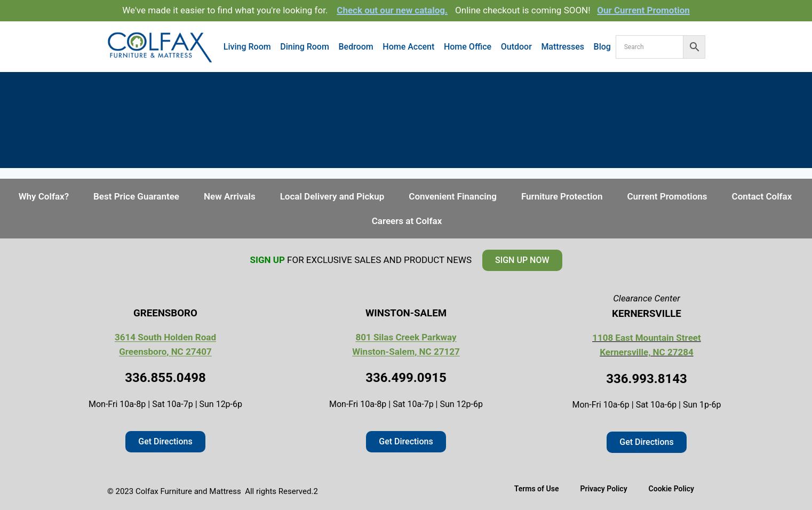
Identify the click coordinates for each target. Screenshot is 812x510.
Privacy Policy (603, 489)
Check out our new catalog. (392, 10)
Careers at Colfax (407, 221)
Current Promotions (667, 196)
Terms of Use (537, 489)
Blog (602, 47)
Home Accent (408, 47)
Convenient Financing (453, 196)
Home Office (468, 47)
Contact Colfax (762, 196)
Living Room (247, 47)
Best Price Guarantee (136, 196)
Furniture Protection (562, 196)
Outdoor (516, 47)
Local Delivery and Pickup (332, 196)
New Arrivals (230, 196)
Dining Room (305, 47)
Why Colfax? (44, 196)
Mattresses (563, 47)
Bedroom (356, 47)
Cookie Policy (671, 489)
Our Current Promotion (643, 10)
